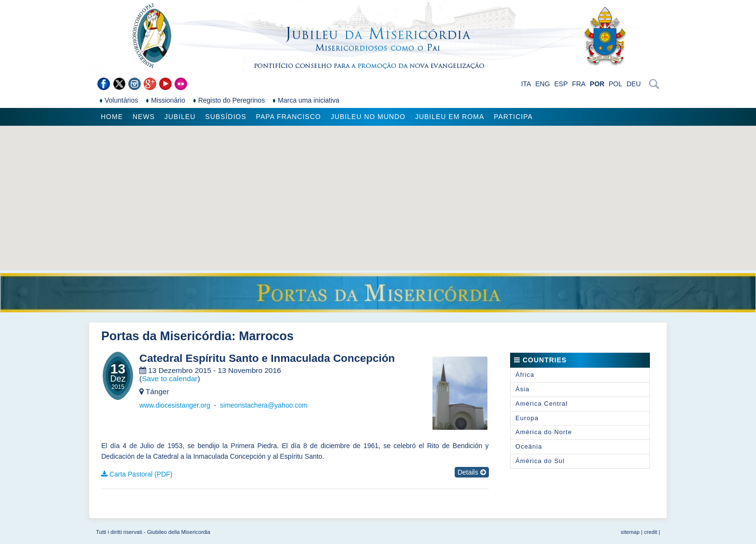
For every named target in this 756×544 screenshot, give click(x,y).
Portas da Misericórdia (166, 336)
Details (472, 472)
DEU (634, 84)
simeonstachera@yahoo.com (264, 405)
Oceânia (529, 446)
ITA (526, 84)
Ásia (522, 389)
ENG (542, 84)
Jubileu (180, 117)
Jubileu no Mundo (368, 117)
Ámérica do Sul (540, 461)
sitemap (630, 532)
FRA (579, 84)
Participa (513, 117)
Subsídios (226, 117)
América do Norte (544, 432)
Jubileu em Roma (450, 117)
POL (616, 84)
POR (597, 84)
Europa (527, 418)
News (144, 117)
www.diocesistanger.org (175, 405)
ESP (561, 84)
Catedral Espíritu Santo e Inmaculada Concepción (267, 358)
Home (112, 117)
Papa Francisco (289, 117)
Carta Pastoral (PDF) (141, 474)
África (525, 375)
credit (651, 532)
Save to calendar (170, 378)
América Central (541, 404)
